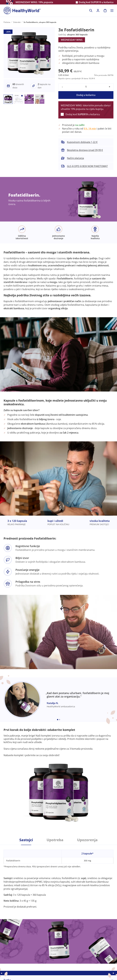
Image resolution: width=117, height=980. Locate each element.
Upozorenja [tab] (87, 840)
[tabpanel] (58, 877)
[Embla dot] (58, 720)
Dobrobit (17, 22)
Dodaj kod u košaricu (96, 2)
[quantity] (86, 87)
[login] (98, 11)
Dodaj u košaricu (86, 95)
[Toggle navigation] (112, 11)
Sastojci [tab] (26, 840)
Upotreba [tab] (55, 840)
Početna (7, 22)
